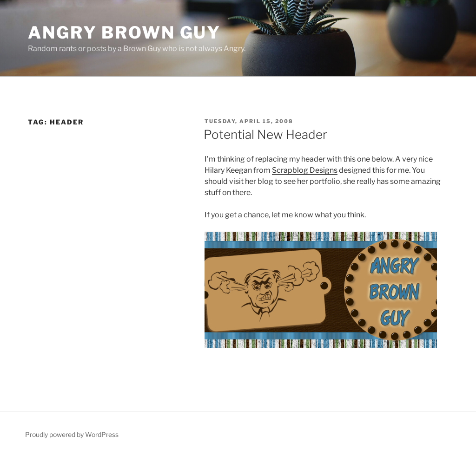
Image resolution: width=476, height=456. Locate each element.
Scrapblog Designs (305, 170)
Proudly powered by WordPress (72, 434)
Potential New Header (265, 134)
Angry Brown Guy (124, 33)
